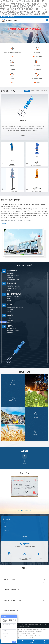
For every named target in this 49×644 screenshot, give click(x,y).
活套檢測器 (31, 635)
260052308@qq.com (13, 17)
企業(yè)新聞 (5, 572)
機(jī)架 (46, 91)
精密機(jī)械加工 (39, 631)
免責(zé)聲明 (39, 625)
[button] (47, 33)
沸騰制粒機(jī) (20, 629)
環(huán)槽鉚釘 (37, 635)
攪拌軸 (38, 91)
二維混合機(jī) (23, 633)
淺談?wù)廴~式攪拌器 (9, 579)
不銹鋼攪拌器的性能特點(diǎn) (12, 590)
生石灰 (20, 631)
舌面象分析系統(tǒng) (37, 629)
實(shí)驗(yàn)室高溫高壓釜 (29, 631)
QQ (22, 641)
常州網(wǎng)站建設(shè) (26, 626)
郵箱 (44, 642)
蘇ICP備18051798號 (32, 625)
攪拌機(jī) (27, 91)
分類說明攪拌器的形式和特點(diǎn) (13, 600)
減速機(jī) (33, 91)
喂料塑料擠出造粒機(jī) (23, 635)
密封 (42, 91)
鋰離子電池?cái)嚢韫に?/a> (11, 611)
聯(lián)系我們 (33, 641)
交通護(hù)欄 (17, 637)
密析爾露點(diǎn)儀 (28, 629)
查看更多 (23, 136)
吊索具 (44, 629)
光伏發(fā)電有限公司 (32, 633)
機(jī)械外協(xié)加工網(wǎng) (27, 637)
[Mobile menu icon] (47, 20)
